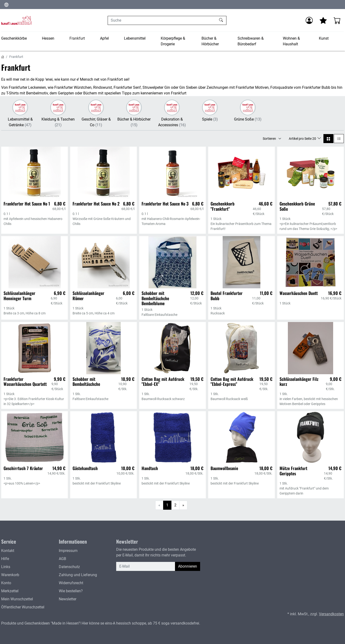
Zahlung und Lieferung (78, 575)
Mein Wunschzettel (17, 599)
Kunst (324, 38)
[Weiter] (183, 505)
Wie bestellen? (71, 591)
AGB (62, 559)
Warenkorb (10, 575)
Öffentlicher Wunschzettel (23, 607)
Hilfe (5, 559)
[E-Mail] (146, 566)
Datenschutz (69, 567)
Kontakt (8, 551)
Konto (6, 583)
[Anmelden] (309, 20)
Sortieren (269, 139)
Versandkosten (331, 614)
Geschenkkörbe (14, 38)
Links (6, 567)
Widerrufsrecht (71, 583)
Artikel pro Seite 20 (303, 139)
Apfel (104, 38)
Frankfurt (77, 38)
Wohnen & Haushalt (291, 41)
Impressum (68, 551)
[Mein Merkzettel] (323, 20)
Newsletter (68, 599)
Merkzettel (10, 591)
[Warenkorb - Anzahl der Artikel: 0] (337, 20)
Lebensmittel (135, 38)
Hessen (48, 38)
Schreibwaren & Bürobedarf (250, 41)
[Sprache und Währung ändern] (6, 5)
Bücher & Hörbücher (210, 41)
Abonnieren (188, 566)
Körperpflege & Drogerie (173, 41)
